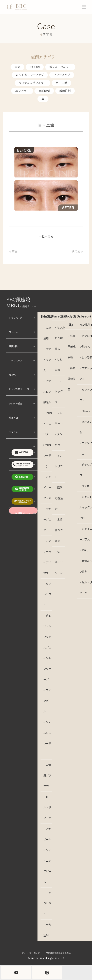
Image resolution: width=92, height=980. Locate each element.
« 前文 (13, 251)
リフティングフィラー (32, 83)
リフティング (62, 75)
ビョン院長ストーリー (20, 389)
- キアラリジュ (47, 903)
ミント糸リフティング (30, 75)
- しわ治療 (47, 333)
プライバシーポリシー (32, 953)
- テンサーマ (47, 546)
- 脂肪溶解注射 (59, 498)
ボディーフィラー (60, 67)
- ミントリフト (47, 594)
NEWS (12, 375)
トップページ (15, 318)
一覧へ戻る (46, 237)
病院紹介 (13, 346)
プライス (13, 332)
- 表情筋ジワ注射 (47, 776)
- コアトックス (47, 360)
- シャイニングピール (47, 866)
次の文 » (77, 251)
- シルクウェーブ (47, 669)
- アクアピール (47, 701)
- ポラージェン (47, 520)
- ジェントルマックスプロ (47, 632)
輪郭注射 (65, 91)
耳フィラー (22, 91)
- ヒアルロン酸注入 (47, 392)
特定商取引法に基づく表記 (58, 953)
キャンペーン (15, 361)
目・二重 (61, 83)
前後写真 (13, 418)
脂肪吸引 (44, 91)
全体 (17, 67)
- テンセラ (47, 568)
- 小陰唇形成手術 (72, 347)
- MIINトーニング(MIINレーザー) (48, 440)
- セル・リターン (47, 807)
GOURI (35, 67)
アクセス (13, 432)
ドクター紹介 (16, 404)
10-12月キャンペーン (22, 513)
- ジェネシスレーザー (47, 738)
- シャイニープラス (47, 488)
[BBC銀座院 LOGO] (17, 7)
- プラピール (47, 834)
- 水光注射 (47, 930)
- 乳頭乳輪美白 (72, 379)
